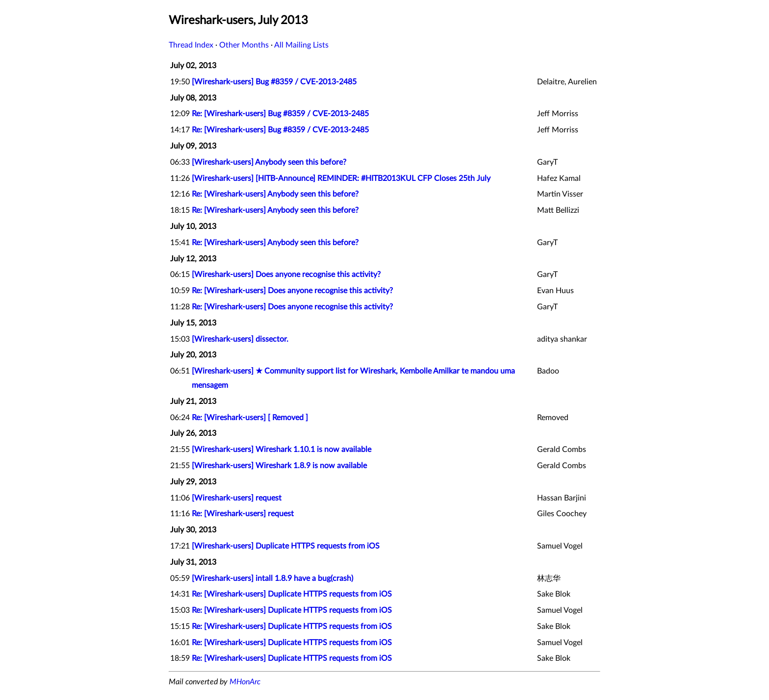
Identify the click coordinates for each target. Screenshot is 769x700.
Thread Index (191, 45)
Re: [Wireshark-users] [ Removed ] (250, 418)
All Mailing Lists (301, 45)
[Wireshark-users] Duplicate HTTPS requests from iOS (286, 546)
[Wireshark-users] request (237, 498)
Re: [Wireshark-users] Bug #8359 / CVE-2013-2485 (280, 114)
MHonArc (245, 682)
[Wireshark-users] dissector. (240, 339)
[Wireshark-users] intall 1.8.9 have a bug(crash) (272, 578)
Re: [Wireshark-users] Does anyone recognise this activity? (292, 291)
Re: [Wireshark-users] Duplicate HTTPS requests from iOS (292, 594)
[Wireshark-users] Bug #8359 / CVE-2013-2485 (274, 82)
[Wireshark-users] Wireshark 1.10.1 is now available (282, 450)
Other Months (244, 45)
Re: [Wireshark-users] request (243, 514)
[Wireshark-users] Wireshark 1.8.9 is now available (279, 466)
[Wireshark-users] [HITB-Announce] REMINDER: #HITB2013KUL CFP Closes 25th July (341, 178)
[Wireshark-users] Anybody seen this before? (269, 162)
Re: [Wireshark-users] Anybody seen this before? (275, 194)
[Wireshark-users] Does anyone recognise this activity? (286, 275)
